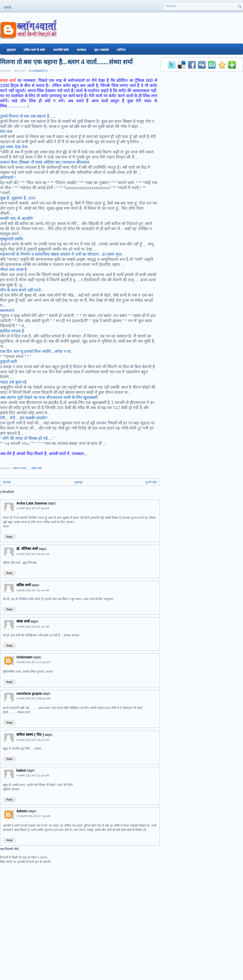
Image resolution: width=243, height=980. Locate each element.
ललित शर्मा (24, 585)
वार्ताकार (81, 50)
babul (21, 770)
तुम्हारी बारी (8, 362)
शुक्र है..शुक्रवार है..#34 (18, 198)
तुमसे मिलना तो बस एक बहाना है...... (28, 116)
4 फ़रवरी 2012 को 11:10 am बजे (33, 662)
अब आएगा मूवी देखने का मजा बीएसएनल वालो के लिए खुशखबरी (49, 397)
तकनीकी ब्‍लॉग (61, 50)
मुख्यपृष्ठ (78, 482)
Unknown (24, 657)
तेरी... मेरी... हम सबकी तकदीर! (24, 418)
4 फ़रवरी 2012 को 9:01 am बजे (33, 627)
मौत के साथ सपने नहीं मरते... (22, 290)
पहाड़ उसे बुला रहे (13, 382)
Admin (22, 811)
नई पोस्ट (7, 482)
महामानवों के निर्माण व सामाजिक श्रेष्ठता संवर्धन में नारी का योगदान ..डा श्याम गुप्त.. (62, 254)
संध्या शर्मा (8, 80)
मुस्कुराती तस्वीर (12, 239)
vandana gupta (29, 693)
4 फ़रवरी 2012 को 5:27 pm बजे (33, 776)
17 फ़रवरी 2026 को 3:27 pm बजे (33, 816)
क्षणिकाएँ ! (8, 178)
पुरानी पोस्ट (151, 482)
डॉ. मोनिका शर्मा (28, 549)
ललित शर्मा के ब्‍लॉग (34, 50)
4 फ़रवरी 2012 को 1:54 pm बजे (33, 740)
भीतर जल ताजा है (13, 270)
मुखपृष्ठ (7, 7)
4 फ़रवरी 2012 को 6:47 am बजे (33, 508)
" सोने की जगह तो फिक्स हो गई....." (27, 438)
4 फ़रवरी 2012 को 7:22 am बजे (33, 590)
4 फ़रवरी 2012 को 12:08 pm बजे (33, 699)
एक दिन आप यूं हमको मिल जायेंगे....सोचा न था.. (36, 351)
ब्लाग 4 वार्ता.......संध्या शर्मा (27, 468)
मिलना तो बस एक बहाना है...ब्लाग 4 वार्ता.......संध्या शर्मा (66, 62)
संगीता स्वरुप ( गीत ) (30, 735)
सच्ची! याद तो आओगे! (16, 218)
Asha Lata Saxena (32, 503)
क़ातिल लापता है (12, 331)
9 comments (38, 71)
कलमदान (7, 311)
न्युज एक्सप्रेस (101, 50)
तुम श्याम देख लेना (14, 147)
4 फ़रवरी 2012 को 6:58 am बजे (33, 554)
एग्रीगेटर (121, 50)
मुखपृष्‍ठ (11, 50)
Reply (9, 537)
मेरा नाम (6, 132)
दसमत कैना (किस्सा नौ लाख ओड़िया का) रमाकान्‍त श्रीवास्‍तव (45, 162)
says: (52, 503)
